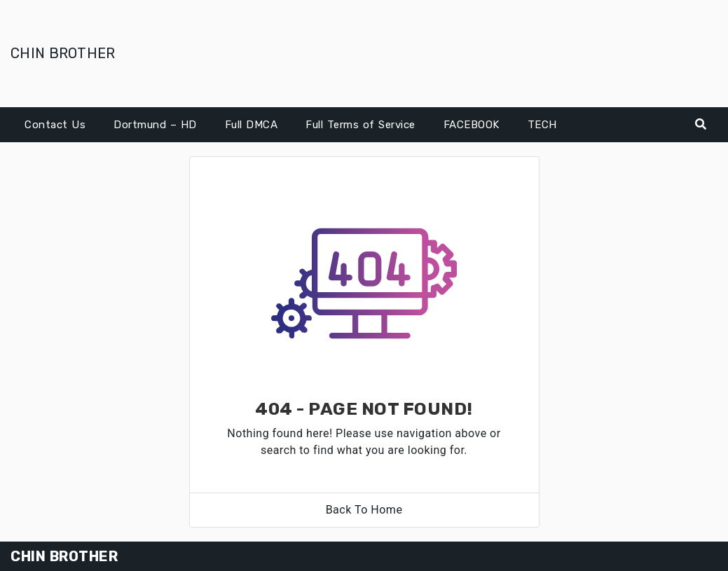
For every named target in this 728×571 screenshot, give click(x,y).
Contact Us (55, 125)
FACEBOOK (472, 125)
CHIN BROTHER (63, 53)
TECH (542, 125)
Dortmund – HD (155, 125)
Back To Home (364, 510)
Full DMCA (252, 125)
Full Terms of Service (360, 125)
